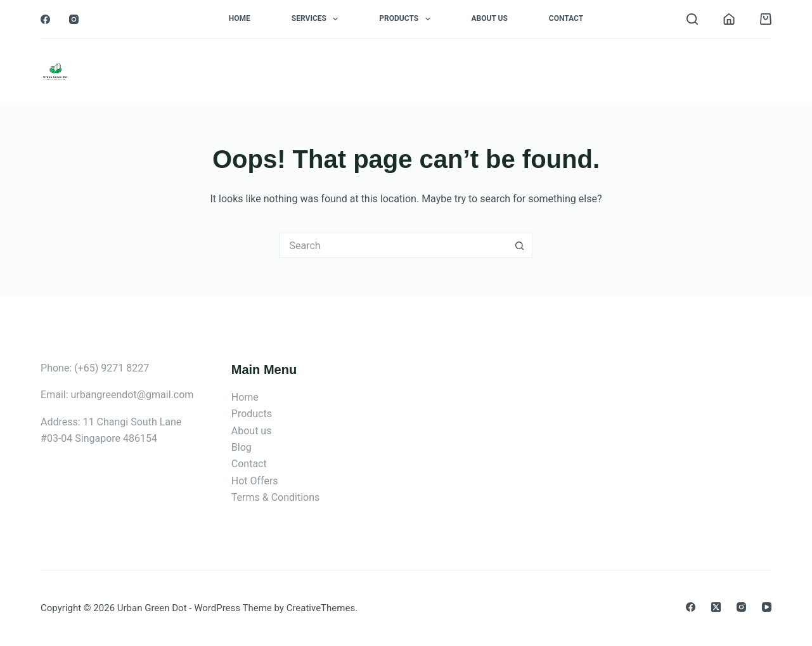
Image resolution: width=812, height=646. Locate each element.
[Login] (729, 19)
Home (240, 18)
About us (252, 431)
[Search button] (520, 245)
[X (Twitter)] (716, 607)
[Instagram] (74, 19)
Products (407, 19)
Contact (566, 18)
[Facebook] (45, 19)
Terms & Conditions (276, 497)
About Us (490, 18)
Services (317, 19)
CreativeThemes (321, 608)
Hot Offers (255, 481)
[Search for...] (393, 245)
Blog (242, 447)
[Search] (692, 19)
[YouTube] (767, 607)
